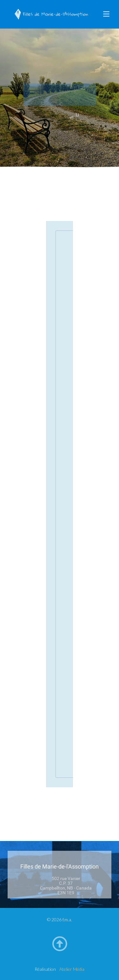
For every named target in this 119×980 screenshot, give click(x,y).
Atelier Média (72, 969)
